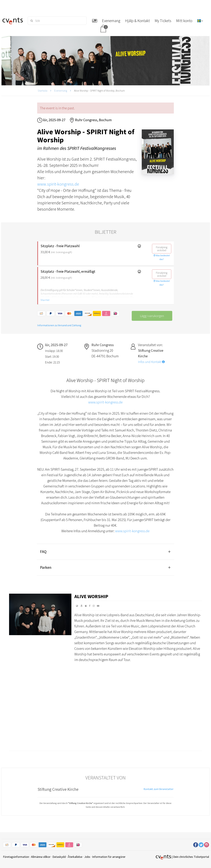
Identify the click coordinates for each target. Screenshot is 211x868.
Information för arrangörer (109, 857)
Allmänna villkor (41, 857)
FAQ (43, 552)
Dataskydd (59, 857)
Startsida (43, 91)
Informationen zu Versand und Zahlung (59, 325)
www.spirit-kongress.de (58, 184)
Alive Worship (91, 596)
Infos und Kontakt (151, 362)
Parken (46, 567)
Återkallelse (75, 857)
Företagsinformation (16, 857)
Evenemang (61, 91)
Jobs (87, 857)
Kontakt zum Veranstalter (158, 789)
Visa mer (45, 300)
